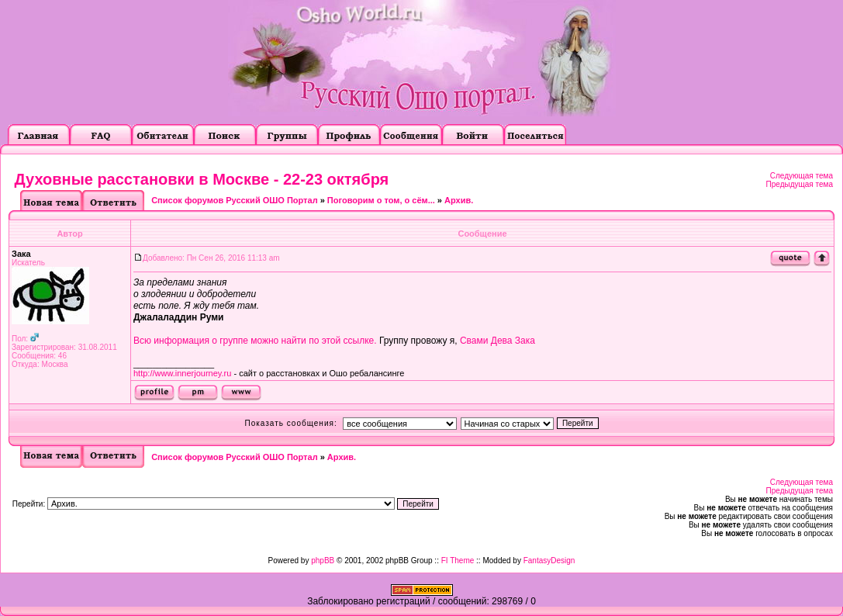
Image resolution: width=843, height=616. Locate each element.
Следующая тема (802, 176)
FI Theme (458, 561)
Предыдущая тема (800, 184)
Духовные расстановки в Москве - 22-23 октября (202, 179)
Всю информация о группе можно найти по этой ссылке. (255, 341)
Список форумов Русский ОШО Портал (234, 200)
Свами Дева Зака (498, 341)
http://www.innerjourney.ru (182, 373)
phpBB (323, 561)
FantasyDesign (549, 561)
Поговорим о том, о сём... (381, 200)
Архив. (459, 200)
